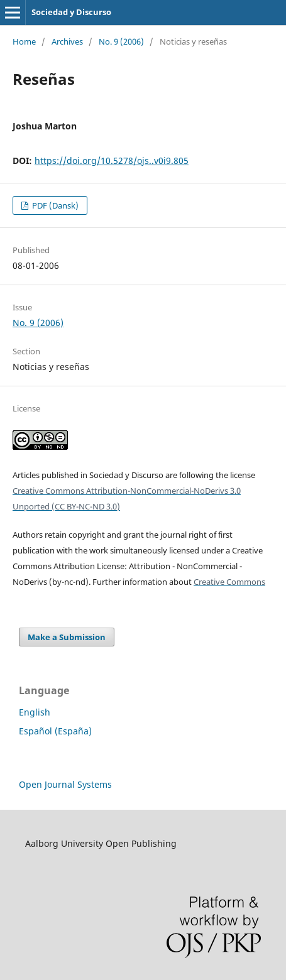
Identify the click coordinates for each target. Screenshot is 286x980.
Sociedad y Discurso (71, 12)
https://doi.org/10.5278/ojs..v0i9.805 (112, 161)
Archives (67, 41)
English (35, 712)
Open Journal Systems (65, 784)
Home (24, 41)
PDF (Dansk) (54, 205)
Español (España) (55, 731)
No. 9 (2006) (121, 41)
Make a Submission (67, 637)
